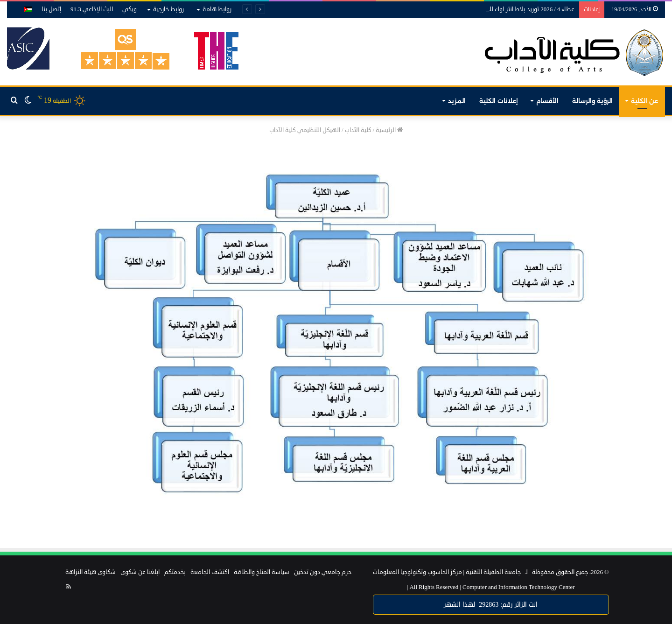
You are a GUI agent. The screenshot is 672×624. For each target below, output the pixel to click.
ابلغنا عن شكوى (140, 572)
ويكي (129, 9)
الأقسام (547, 101)
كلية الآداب (358, 130)
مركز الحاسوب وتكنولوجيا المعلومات (417, 572)
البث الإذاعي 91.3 (92, 9)
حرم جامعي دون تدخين (323, 572)
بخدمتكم (175, 572)
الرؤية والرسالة (592, 101)
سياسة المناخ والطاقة (262, 572)
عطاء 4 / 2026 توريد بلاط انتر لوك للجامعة (524, 9)
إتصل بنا (51, 9)
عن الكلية (644, 101)
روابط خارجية (168, 9)
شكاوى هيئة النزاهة (91, 572)
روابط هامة (217, 9)
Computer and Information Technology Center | (491, 587)
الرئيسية (389, 130)
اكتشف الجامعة (210, 572)
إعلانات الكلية (499, 101)
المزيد (457, 101)
